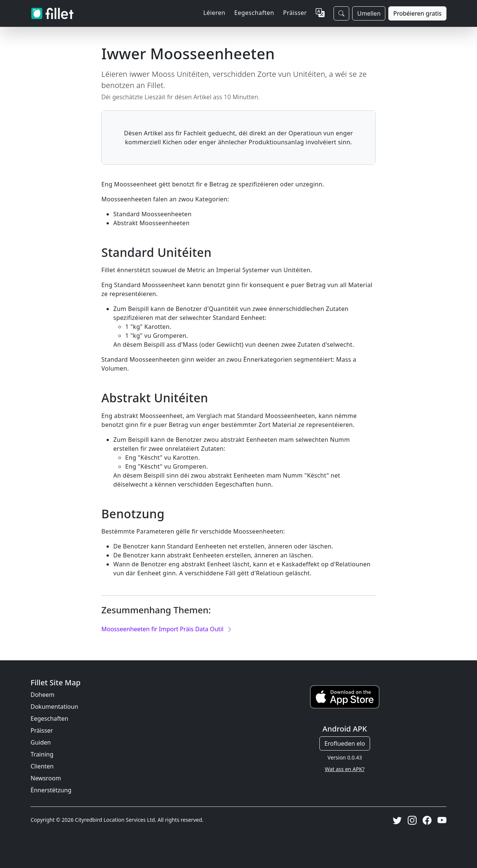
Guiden (41, 742)
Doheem (42, 695)
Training (42, 754)
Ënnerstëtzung (51, 790)
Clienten (42, 766)
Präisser (295, 13)
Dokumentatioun (54, 707)
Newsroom (46, 778)
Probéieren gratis (417, 13)
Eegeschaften (49, 718)
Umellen (369, 13)
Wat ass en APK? (345, 769)
